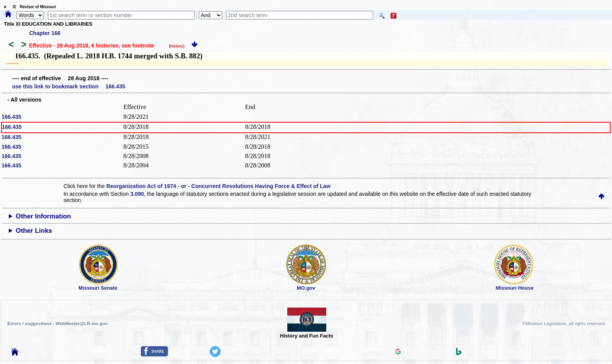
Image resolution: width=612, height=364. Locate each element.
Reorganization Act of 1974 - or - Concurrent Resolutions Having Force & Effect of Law (218, 186)
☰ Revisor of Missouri (32, 7)
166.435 (11, 117)
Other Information (43, 216)
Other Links (34, 231)
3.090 (137, 194)
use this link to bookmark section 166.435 (69, 86)
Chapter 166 (45, 33)
